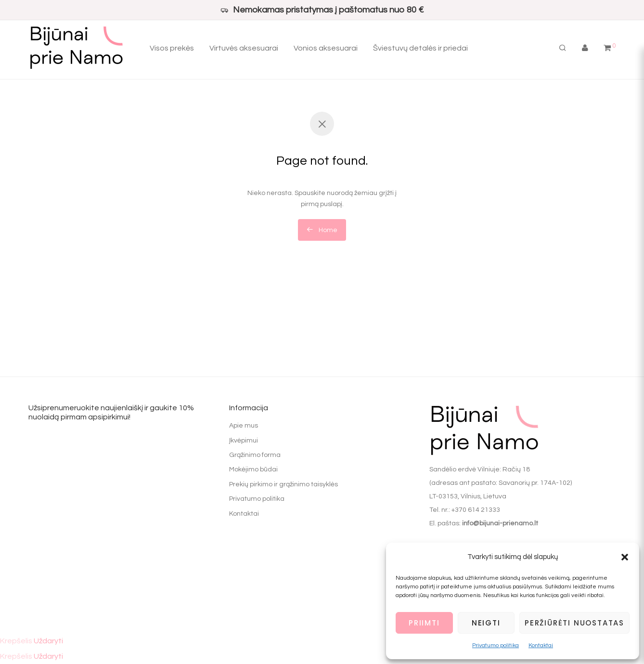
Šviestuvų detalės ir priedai (420, 48)
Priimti (424, 623)
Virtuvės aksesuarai (244, 48)
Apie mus (244, 426)
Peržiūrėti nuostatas (574, 623)
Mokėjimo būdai (253, 469)
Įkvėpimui (244, 441)
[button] (625, 557)
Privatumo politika (496, 645)
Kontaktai (541, 645)
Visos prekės (172, 48)
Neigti (486, 623)
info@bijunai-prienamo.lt (500, 523)
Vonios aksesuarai (326, 48)
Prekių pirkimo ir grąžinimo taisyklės (283, 484)
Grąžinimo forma (255, 455)
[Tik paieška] (563, 48)
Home (322, 230)
